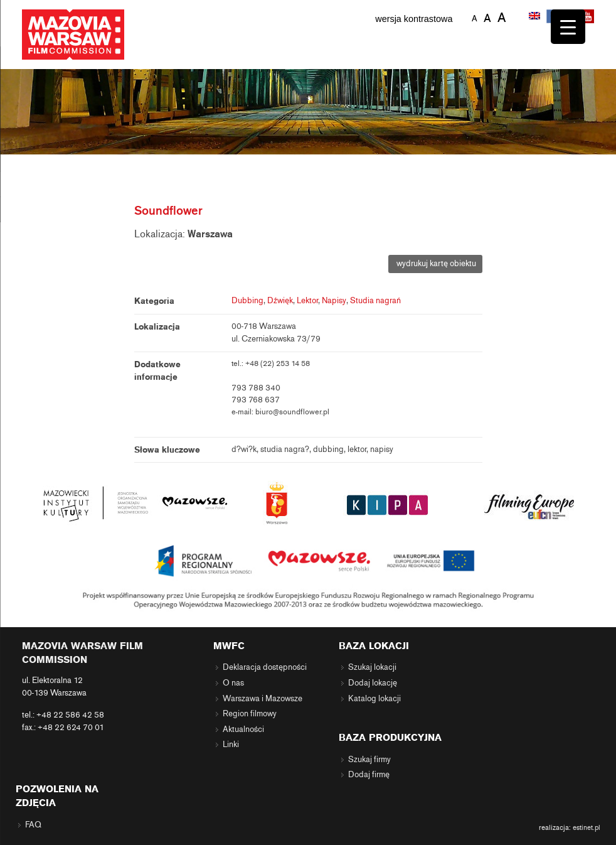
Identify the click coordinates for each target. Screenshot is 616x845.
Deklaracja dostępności (265, 667)
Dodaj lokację (373, 683)
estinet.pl (587, 827)
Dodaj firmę (369, 775)
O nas (233, 683)
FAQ (33, 825)
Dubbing (247, 301)
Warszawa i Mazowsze (263, 699)
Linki (231, 745)
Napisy (334, 301)
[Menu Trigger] (568, 27)
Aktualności (243, 729)
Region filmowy (250, 714)
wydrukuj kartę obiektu (435, 264)
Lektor (307, 301)
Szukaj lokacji (372, 667)
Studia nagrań (375, 301)
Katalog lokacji (374, 699)
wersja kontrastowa (414, 19)
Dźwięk (280, 301)
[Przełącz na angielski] (536, 17)
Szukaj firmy (369, 760)
